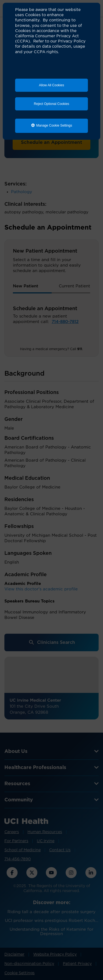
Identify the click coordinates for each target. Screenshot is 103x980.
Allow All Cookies (51, 85)
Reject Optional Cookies (51, 104)
